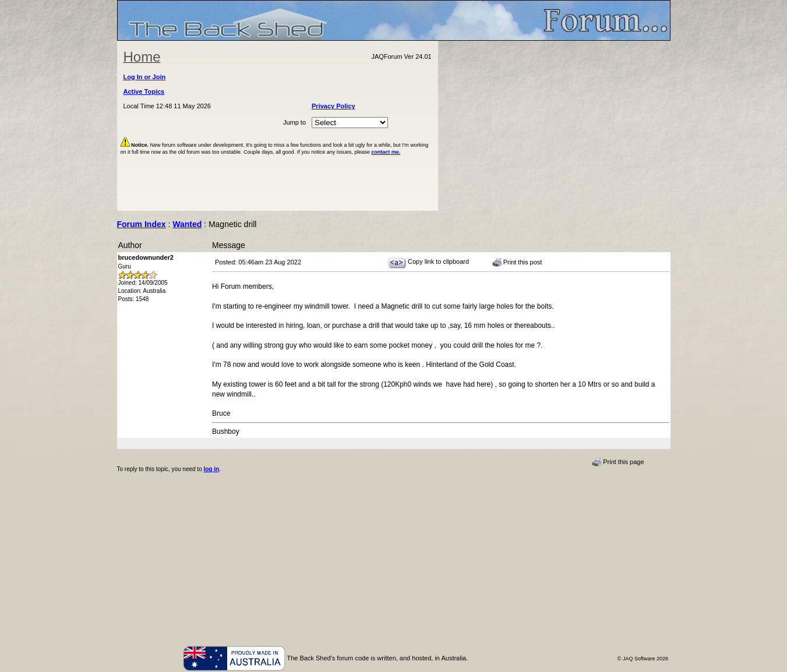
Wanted (187, 224)
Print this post (517, 263)
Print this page (618, 462)
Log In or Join (145, 77)
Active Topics (144, 91)
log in (211, 469)
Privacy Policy (333, 106)
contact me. (386, 152)
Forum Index (142, 224)
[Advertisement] (554, 126)
